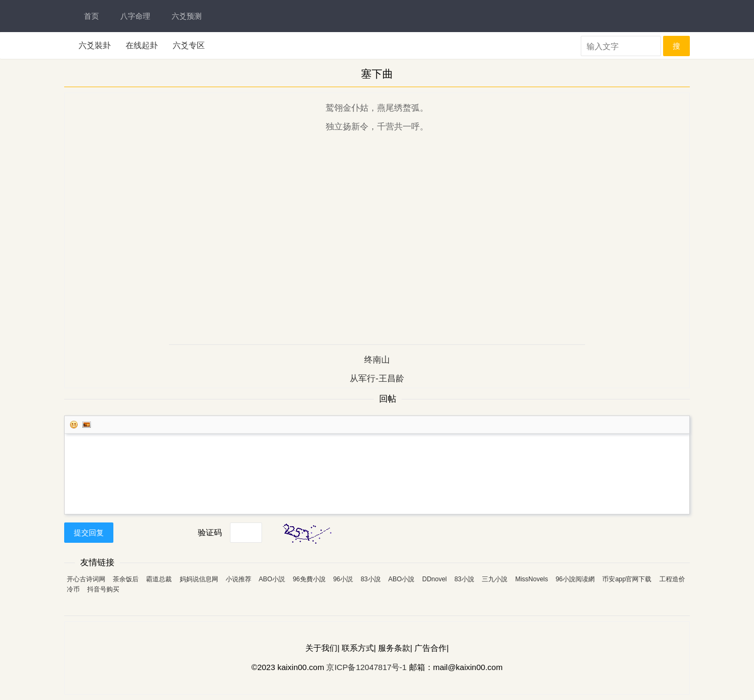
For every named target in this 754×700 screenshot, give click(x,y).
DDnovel (434, 579)
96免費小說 (309, 579)
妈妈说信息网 (199, 579)
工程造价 (672, 579)
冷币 (73, 589)
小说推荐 (238, 579)
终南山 (377, 360)
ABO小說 (401, 579)
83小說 (370, 579)
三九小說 (495, 579)
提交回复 (89, 533)
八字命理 (135, 16)
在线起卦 (142, 45)
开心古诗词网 (86, 579)
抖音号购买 (103, 589)
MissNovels (531, 579)
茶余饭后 (126, 579)
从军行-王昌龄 (377, 378)
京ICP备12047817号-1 (366, 667)
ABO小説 (272, 579)
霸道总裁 (159, 579)
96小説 (343, 579)
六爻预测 (187, 16)
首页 (91, 16)
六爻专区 (189, 45)
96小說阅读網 (575, 579)
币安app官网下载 (627, 579)
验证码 (210, 532)
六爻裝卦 (95, 45)
